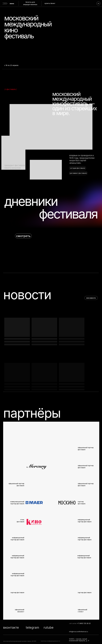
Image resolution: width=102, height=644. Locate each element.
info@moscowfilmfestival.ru (79, 632)
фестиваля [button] (68, 214)
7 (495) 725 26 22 (84, 623)
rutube (49, 627)
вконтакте (11, 627)
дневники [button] (31, 201)
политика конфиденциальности (50, 641)
